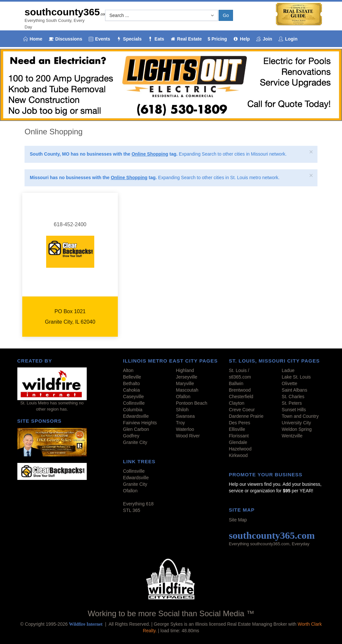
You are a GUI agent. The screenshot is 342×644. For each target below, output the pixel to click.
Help (242, 39)
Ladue (288, 370)
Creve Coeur (242, 410)
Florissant (239, 436)
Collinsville (134, 403)
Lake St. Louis (296, 377)
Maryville (185, 383)
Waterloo (185, 429)
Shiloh (182, 410)
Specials (129, 39)
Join (264, 39)
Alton (128, 370)
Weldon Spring (297, 429)
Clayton (236, 403)
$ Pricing (217, 39)
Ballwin (236, 383)
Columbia (133, 410)
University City (296, 423)
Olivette (289, 383)
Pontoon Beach (191, 403)
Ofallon (183, 397)
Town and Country (300, 416)
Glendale (238, 442)
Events (99, 39)
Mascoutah (187, 390)
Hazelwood (240, 449)
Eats (156, 39)
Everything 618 (138, 504)
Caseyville (134, 397)
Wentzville (292, 436)
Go (226, 15)
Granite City (135, 442)
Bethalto (131, 383)
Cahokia (131, 390)
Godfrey (131, 436)
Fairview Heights (140, 423)
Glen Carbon (136, 429)
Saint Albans (295, 390)
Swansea (185, 416)
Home (32, 39)
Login (288, 39)
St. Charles (293, 397)
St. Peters (292, 403)
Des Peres (239, 423)
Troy (180, 423)
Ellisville (237, 429)
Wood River (188, 436)
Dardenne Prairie (246, 416)
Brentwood (240, 390)
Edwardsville (136, 416)
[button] (161, 15)
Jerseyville (186, 377)
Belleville (132, 377)
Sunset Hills (294, 410)
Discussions (65, 39)
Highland (185, 370)
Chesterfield (241, 397)
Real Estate (186, 39)
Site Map (238, 520)
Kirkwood (238, 455)
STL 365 (132, 510)
